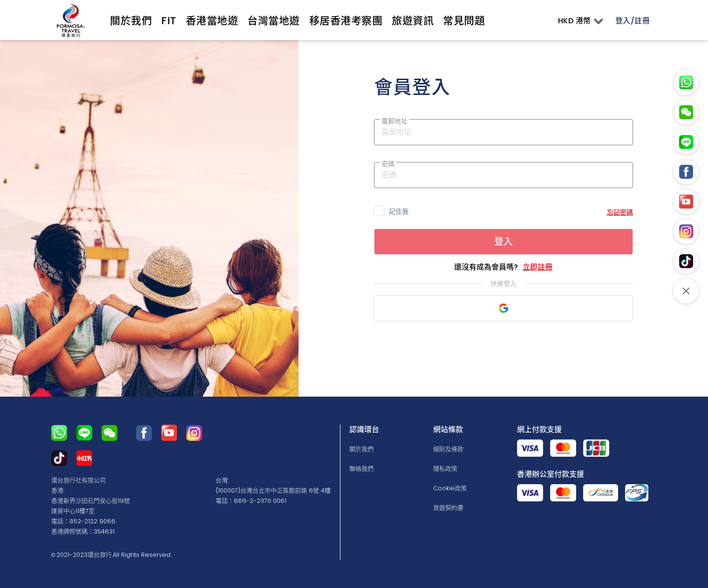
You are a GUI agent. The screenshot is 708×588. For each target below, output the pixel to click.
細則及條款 (448, 449)
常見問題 (464, 21)
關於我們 (131, 21)
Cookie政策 (450, 488)
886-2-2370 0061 (260, 501)
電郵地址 (395, 121)
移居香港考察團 (346, 21)
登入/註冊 (633, 21)
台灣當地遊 (274, 21)
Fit (169, 21)
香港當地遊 (212, 21)
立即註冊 (538, 267)
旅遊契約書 (448, 508)
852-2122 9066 (92, 521)
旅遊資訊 (413, 21)
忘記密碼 (620, 212)
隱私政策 (445, 469)
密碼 (388, 164)
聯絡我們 (361, 469)
